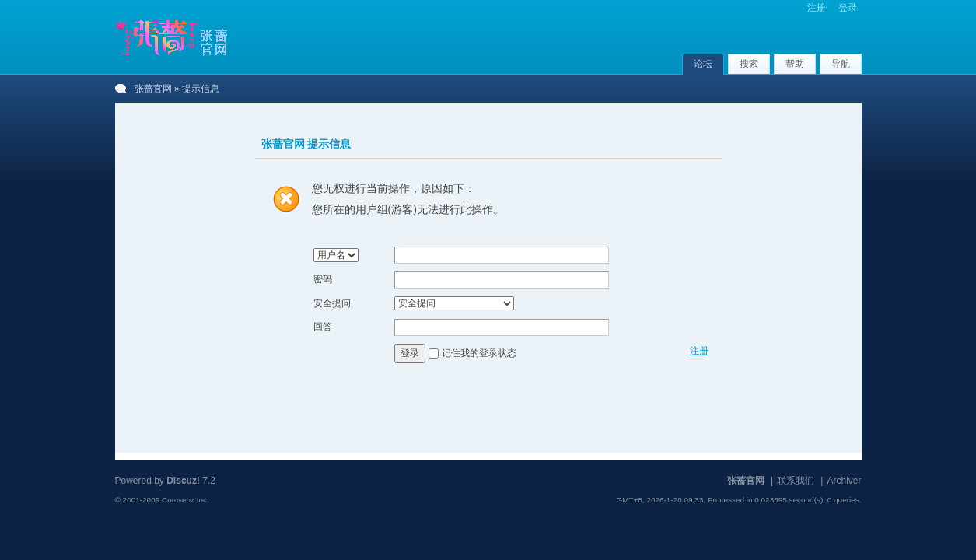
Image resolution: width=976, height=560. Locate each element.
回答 (323, 327)
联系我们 (796, 481)
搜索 (749, 64)
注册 (817, 8)
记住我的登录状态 (479, 353)
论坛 (703, 64)
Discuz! (183, 481)
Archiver (844, 481)
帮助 (795, 64)
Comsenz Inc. (185, 500)
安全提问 (332, 303)
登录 (848, 8)
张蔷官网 (153, 89)
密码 (323, 279)
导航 (841, 64)
